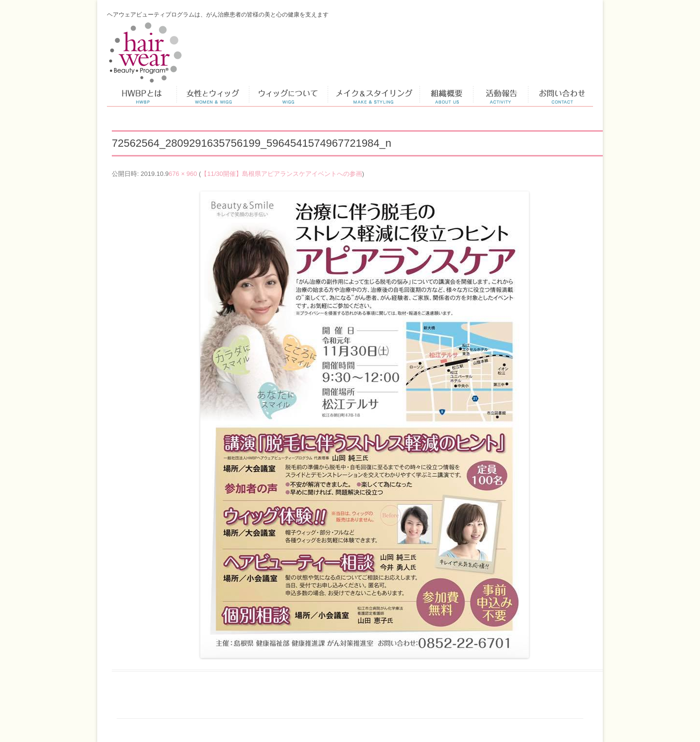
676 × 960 (183, 174)
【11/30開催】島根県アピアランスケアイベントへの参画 (281, 174)
